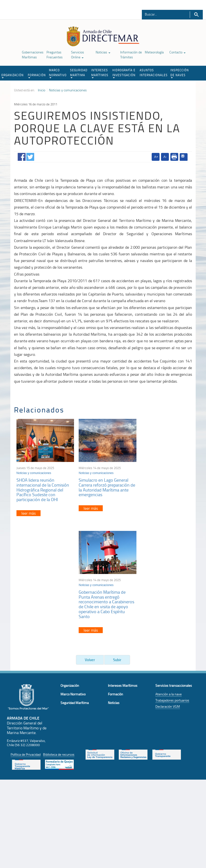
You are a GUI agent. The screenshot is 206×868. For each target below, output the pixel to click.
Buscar (196, 15)
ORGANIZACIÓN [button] (12, 76)
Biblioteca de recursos (59, 640)
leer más (29, 511)
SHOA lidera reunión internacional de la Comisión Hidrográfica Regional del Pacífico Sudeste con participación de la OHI (43, 487)
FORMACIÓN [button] (37, 76)
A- (165, 157)
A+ (156, 157)
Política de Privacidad (26, 640)
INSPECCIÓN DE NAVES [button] (180, 73)
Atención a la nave (169, 580)
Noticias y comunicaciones (68, 90)
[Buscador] (163, 14)
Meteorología (154, 52)
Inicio (42, 90)
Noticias (103, 52)
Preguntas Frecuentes (55, 55)
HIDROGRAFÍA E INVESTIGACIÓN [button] (124, 73)
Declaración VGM (168, 592)
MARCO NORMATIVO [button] (58, 73)
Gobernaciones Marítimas (33, 55)
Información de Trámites (131, 55)
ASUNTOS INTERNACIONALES (154, 73)
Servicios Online (78, 55)
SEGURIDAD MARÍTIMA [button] (79, 73)
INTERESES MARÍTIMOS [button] (100, 73)
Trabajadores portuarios (172, 586)
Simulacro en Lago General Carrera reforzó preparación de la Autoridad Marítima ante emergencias (101, 485)
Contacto (177, 52)
